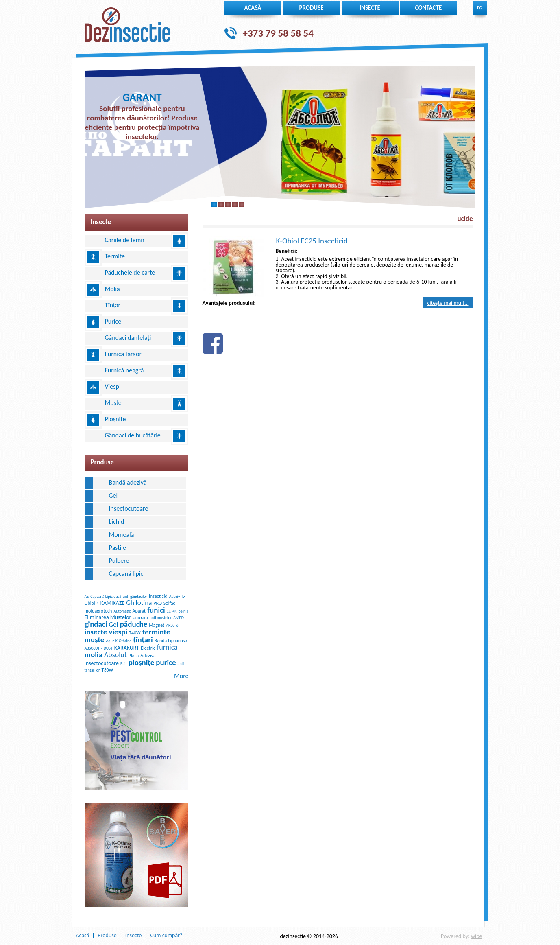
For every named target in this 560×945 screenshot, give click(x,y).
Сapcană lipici (127, 574)
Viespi (113, 386)
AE (87, 596)
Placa (134, 656)
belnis (183, 611)
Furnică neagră (124, 370)
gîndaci (96, 624)
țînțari (143, 640)
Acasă (253, 8)
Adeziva (148, 656)
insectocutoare (102, 663)
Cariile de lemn (125, 240)
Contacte (429, 8)
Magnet (157, 625)
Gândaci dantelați (128, 338)
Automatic (122, 611)
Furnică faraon (124, 354)
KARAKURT (127, 648)
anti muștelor (161, 618)
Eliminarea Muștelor (108, 617)
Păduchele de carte (130, 272)
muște (95, 640)
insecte (370, 8)
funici (156, 610)
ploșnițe (141, 662)
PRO (158, 603)
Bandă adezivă (128, 482)
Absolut (115, 655)
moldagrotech (98, 611)
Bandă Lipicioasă (171, 641)
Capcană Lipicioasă (106, 596)
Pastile (118, 548)
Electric (148, 648)
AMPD (179, 618)
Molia (112, 289)
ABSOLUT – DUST (99, 648)
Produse (311, 8)
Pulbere (119, 561)
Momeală (122, 535)
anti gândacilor (135, 596)
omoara (140, 617)
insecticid (158, 596)
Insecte (134, 936)
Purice (113, 321)
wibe (477, 936)
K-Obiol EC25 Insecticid (312, 241)
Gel (113, 495)
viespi (118, 632)
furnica (167, 647)
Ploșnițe (115, 419)
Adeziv (175, 596)
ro (480, 7)
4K (174, 611)
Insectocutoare (129, 509)
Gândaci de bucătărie (133, 435)
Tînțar (113, 305)
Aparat (139, 611)
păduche (134, 624)
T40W (135, 633)
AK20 (170, 625)
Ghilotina (139, 603)
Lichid (117, 522)
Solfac (169, 603)
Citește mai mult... (448, 303)
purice (166, 662)
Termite (115, 256)
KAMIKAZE (113, 603)
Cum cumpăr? (166, 936)
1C (169, 611)
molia (94, 655)
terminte (156, 632)
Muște (113, 403)
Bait (124, 664)
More (181, 676)
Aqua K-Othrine (119, 641)
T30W (108, 670)
